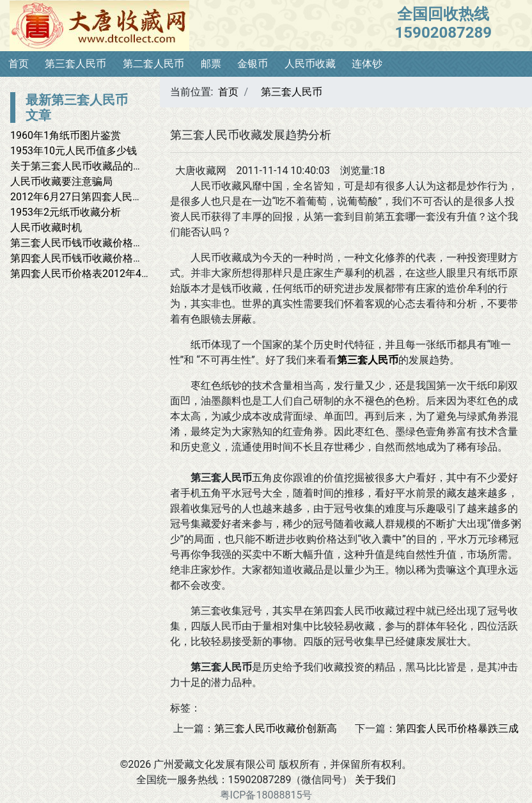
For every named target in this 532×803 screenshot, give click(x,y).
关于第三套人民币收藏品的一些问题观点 (102, 166)
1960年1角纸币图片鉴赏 (66, 135)
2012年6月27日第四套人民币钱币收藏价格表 (112, 197)
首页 (19, 64)
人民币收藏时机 (46, 227)
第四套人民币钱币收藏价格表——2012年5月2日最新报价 (138, 258)
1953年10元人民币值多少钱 (74, 151)
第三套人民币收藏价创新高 (276, 728)
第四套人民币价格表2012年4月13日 (92, 274)
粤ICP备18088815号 (266, 795)
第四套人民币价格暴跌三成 (457, 728)
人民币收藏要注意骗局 (61, 181)
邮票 (211, 64)
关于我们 (375, 780)
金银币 (253, 64)
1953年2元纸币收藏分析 (66, 212)
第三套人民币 (75, 64)
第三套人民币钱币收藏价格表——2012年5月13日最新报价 (141, 243)
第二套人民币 (153, 64)
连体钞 (367, 64)
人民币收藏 (310, 64)
